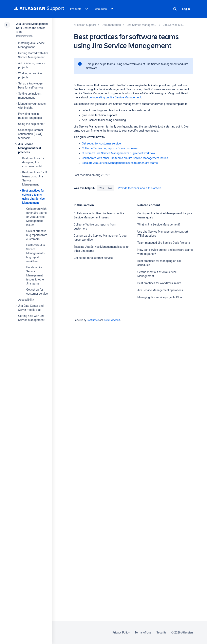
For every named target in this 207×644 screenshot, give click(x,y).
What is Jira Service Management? (159, 225)
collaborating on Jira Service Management (115, 97)
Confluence (93, 320)
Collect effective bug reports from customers (37, 235)
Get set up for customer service (101, 143)
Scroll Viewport (112, 320)
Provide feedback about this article (139, 188)
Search (175, 9)
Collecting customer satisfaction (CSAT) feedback (31, 134)
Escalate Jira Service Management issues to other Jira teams (35, 275)
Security (161, 632)
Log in (186, 9)
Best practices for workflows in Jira (159, 283)
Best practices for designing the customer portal (33, 162)
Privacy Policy (121, 632)
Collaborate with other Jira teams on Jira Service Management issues (36, 217)
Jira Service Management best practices (30, 148)
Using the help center (31, 124)
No (110, 188)
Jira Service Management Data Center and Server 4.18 (32, 28)
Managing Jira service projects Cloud (161, 297)
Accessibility (26, 300)
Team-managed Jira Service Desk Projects (164, 243)
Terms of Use (143, 632)
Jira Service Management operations (160, 290)
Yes (101, 188)
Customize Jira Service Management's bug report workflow (36, 253)
